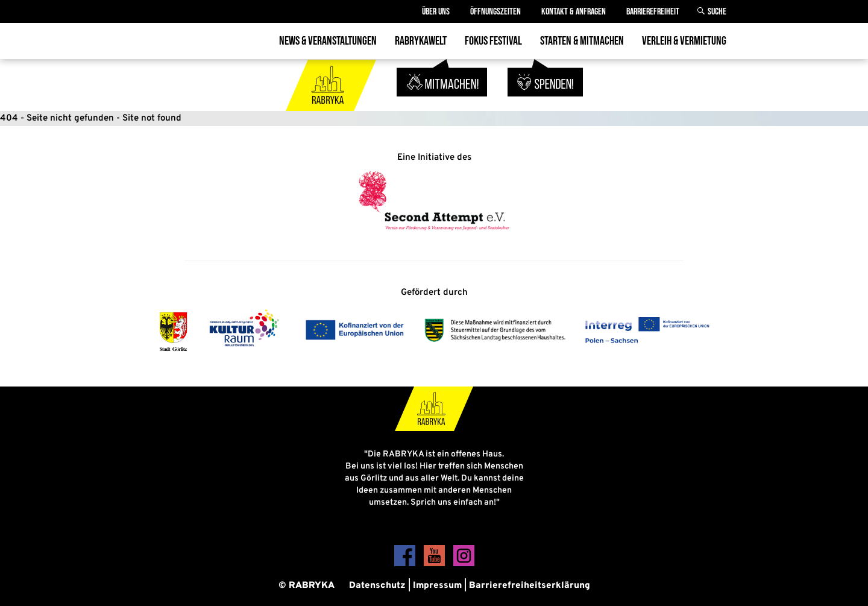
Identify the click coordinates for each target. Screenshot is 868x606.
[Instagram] (464, 564)
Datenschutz (377, 586)
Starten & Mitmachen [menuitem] (582, 41)
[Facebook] (406, 564)
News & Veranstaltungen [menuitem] (328, 41)
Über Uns (436, 12)
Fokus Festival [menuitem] (493, 41)
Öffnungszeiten (495, 12)
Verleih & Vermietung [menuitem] (684, 41)
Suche (717, 12)
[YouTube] (436, 564)
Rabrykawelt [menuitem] (421, 41)
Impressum (437, 586)
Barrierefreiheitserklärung (530, 586)
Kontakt (574, 12)
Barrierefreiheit (653, 12)
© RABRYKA (307, 586)
